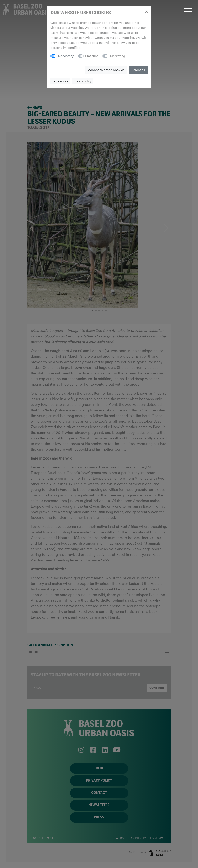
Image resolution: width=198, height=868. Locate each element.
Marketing (117, 56)
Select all (138, 70)
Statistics (92, 56)
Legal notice (60, 81)
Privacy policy (82, 81)
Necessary (66, 56)
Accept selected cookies (106, 70)
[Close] (146, 12)
